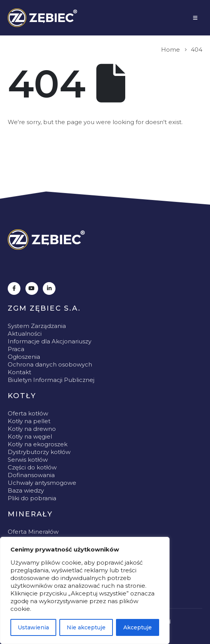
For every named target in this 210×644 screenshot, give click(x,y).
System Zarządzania (37, 326)
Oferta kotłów (28, 413)
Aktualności (25, 334)
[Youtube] (32, 288)
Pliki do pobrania (32, 498)
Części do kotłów (32, 467)
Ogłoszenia (24, 357)
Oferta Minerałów (33, 532)
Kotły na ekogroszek (38, 444)
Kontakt (19, 372)
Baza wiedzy (26, 490)
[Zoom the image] (46, 240)
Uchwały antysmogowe (42, 483)
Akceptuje (138, 627)
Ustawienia (33, 627)
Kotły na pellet (29, 421)
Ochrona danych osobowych (50, 364)
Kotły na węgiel (30, 436)
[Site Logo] (42, 18)
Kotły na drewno (32, 429)
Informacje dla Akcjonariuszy (50, 341)
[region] (85, 590)
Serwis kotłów (28, 460)
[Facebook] (14, 288)
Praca (16, 349)
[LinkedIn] (49, 288)
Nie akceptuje (86, 627)
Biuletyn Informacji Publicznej (51, 380)
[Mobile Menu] (195, 18)
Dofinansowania (31, 475)
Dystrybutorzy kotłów (39, 452)
